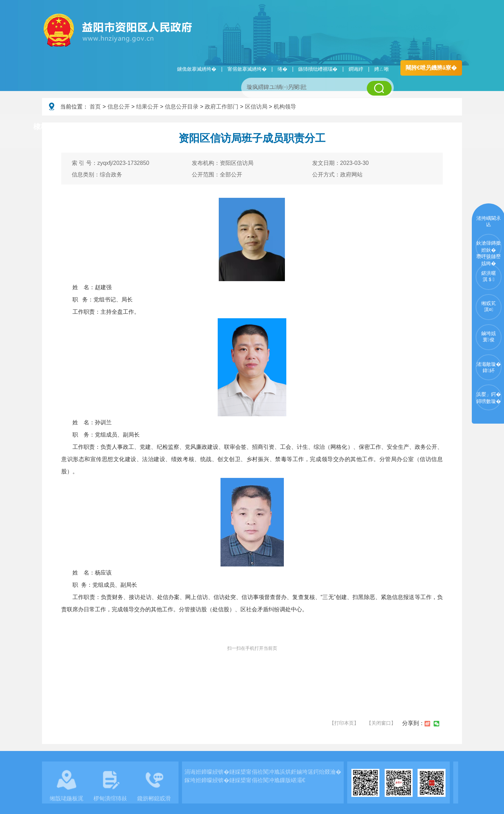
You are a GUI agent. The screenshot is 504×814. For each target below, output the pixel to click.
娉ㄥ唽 (381, 69)
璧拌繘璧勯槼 (96, 127)
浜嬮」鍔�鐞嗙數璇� (489, 398)
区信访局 (256, 107)
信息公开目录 (182, 107)
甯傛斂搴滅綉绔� (247, 69)
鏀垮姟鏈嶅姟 (380, 127)
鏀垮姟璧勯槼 (155, 127)
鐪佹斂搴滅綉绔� (197, 69)
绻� (282, 69)
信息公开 (119, 107)
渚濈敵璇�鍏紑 (489, 367)
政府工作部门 (222, 107)
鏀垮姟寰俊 (489, 336)
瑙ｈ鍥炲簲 (323, 127)
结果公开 (147, 107)
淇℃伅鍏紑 (212, 127)
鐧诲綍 (356, 69)
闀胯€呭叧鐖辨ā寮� (431, 68)
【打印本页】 (344, 723)
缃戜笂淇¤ (489, 306)
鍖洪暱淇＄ (489, 276)
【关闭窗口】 (381, 723)
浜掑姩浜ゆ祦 (439, 127)
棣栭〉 (44, 127)
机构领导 (285, 107)
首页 (95, 107)
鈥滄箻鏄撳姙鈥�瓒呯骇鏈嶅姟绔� (489, 250)
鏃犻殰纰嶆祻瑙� (318, 69)
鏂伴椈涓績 (267, 127)
